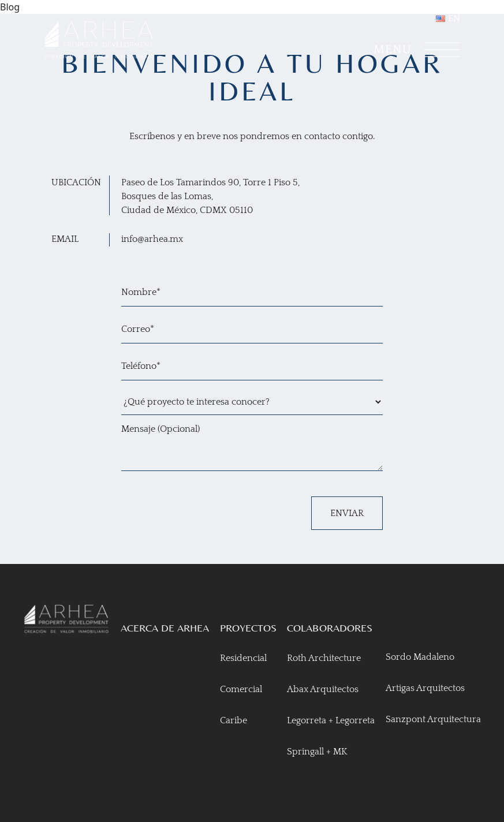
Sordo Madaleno (420, 657)
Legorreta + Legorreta (331, 720)
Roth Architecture (324, 658)
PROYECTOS (248, 628)
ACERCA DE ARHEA (165, 628)
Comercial (241, 689)
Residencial (243, 658)
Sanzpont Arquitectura (433, 719)
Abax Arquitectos (323, 689)
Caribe (234, 720)
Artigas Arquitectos (425, 688)
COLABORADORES (330, 628)
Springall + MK (317, 752)
